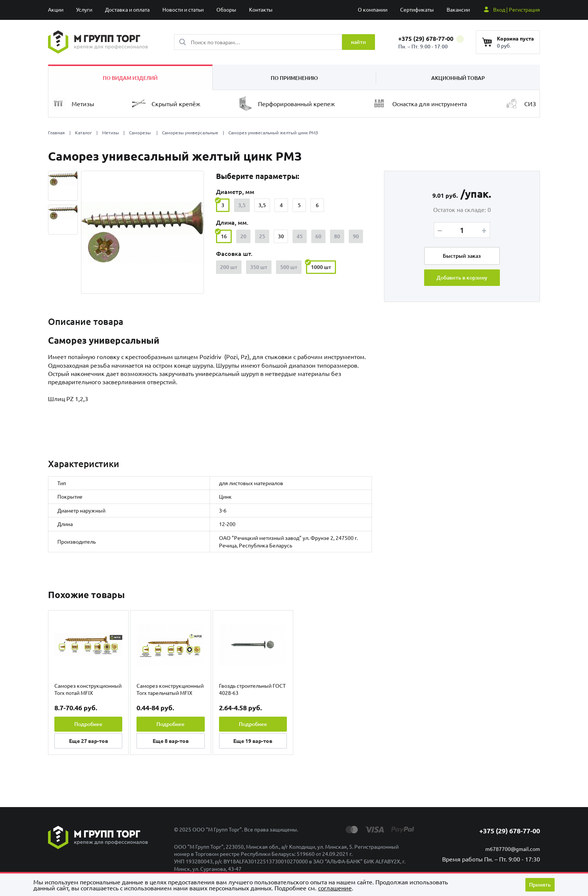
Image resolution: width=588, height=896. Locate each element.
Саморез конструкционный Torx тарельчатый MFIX (170, 689)
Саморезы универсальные (190, 132)
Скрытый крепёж (166, 104)
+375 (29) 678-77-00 (431, 38)
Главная (56, 132)
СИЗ (520, 104)
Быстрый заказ (462, 256)
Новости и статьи (183, 9)
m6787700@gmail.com (513, 849)
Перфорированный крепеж (287, 104)
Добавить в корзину (462, 277)
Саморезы (140, 132)
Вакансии (458, 9)
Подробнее (88, 724)
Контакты (261, 9)
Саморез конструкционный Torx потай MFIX (88, 689)
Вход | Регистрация (517, 9)
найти (358, 42)
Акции (56, 9)
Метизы (73, 104)
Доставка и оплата (127, 9)
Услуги (84, 9)
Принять (540, 885)
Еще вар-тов (88, 741)
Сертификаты (417, 9)
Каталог (83, 132)
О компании (373, 9)
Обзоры (226, 9)
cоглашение (335, 888)
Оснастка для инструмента (420, 104)
